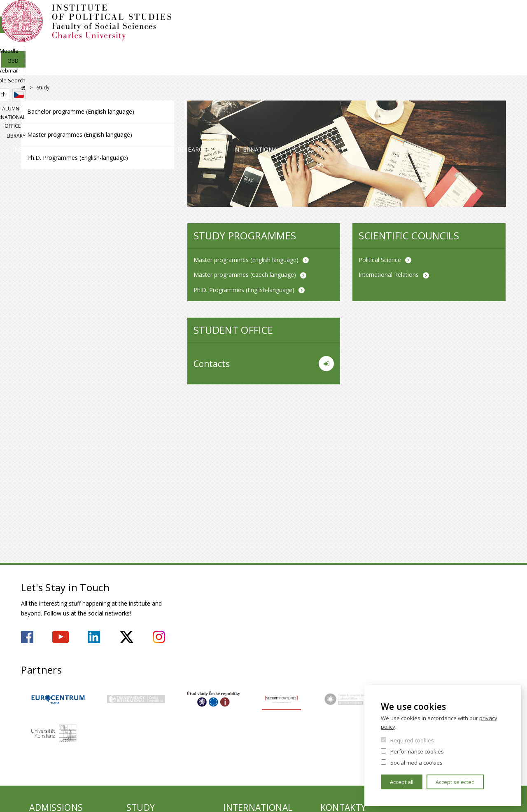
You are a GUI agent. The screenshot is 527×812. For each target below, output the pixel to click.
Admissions (133, 68)
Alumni (400, 44)
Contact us (476, 68)
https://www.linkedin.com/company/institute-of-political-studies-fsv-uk (94, 637)
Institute (48, 68)
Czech (499, 30)
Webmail (447, 15)
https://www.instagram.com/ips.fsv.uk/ (159, 637)
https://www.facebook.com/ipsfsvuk (27, 637)
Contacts (264, 364)
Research (290, 68)
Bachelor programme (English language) (81, 111)
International (381, 68)
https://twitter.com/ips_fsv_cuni (127, 637)
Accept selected (455, 782)
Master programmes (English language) (80, 135)
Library (497, 44)
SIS (367, 15)
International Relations (389, 275)
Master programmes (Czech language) (245, 275)
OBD (419, 15)
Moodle (392, 15)
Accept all (402, 782)
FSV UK (23, 88)
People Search (488, 15)
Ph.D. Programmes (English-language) (78, 158)
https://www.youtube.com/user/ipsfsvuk (61, 637)
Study (214, 68)
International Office (448, 44)
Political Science (380, 260)
